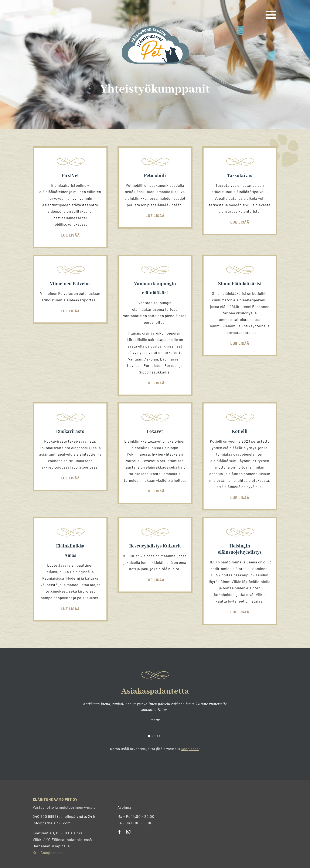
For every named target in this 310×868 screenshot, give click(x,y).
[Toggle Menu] (272, 15)
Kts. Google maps (48, 852)
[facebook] (120, 832)
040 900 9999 (45, 816)
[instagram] (128, 832)
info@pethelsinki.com (52, 823)
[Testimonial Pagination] (149, 736)
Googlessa (190, 749)
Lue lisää (70, 235)
